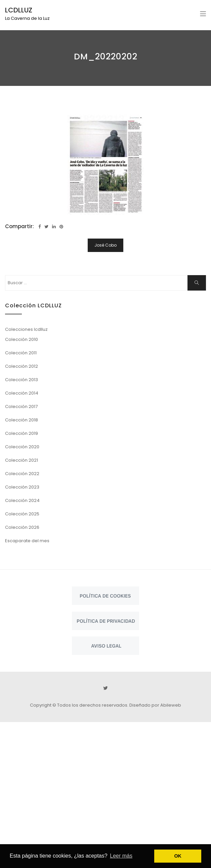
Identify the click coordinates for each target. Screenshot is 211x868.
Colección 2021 (22, 460)
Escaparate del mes (27, 541)
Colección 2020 (22, 447)
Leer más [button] (121, 856)
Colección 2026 (22, 527)
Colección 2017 (21, 406)
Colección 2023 (22, 487)
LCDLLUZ (19, 10)
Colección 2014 (22, 393)
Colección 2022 (22, 474)
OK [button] (178, 856)
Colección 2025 (22, 514)
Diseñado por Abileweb (155, 705)
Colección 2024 (22, 500)
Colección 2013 (22, 380)
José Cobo (105, 245)
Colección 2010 (22, 339)
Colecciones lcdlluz (26, 329)
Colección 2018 (22, 420)
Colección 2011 (21, 353)
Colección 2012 (22, 366)
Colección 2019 (22, 433)
